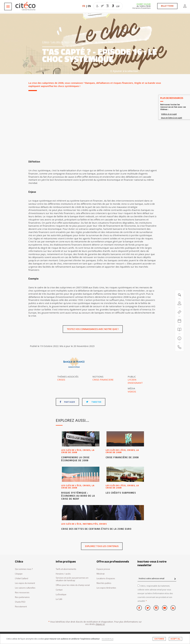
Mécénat (101, 574)
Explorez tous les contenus (102, 546)
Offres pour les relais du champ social (73, 585)
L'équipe (19, 574)
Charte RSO (20, 602)
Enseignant (135, 383)
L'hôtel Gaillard (22, 578)
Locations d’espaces (106, 578)
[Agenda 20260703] (179, 321)
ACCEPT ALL (175, 639)
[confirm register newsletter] (175, 579)
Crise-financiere (103, 380)
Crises (89, 42)
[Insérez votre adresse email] (157, 578)
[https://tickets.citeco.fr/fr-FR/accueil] (179, 312)
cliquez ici (100, 624)
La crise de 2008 (104, 42)
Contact (59, 590)
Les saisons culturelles (25, 588)
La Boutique (61, 594)
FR (84, 6)
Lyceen (132, 380)
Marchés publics (104, 583)
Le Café (59, 599)
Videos (132, 392)
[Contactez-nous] (179, 347)
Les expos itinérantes (106, 588)
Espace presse (103, 569)
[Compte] (179, 303)
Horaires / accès (63, 574)
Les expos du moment (25, 583)
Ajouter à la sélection (124, 71)
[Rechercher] (179, 330)
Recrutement (21, 607)
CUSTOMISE (159, 639)
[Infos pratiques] (179, 338)
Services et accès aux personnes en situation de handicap (72, 579)
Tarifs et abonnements (66, 569)
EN (89, 6)
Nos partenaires (22, 597)
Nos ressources (22, 593)
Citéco (46, 42)
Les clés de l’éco (60, 42)
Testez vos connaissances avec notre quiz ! (93, 329)
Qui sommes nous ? (24, 569)
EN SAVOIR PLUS (108, 639)
